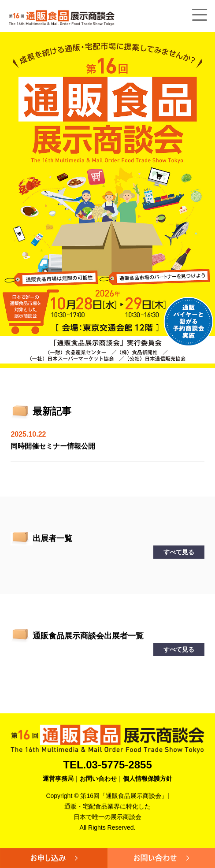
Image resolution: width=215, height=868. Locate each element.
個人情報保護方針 (148, 779)
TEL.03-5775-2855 (107, 765)
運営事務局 (58, 779)
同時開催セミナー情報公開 (53, 446)
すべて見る (179, 552)
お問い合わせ (98, 779)
